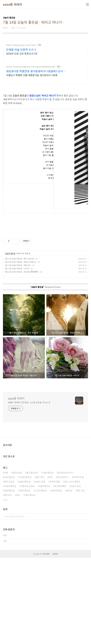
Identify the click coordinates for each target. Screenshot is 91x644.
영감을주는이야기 (66, 559)
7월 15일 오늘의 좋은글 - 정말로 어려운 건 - (21, 348)
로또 (18, 581)
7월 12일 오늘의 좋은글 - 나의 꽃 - (17, 355)
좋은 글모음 (9, 568)
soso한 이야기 (13, 4)
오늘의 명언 (76, 572)
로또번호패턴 (60, 572)
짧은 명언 (40, 563)
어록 (6, 559)
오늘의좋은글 (25, 568)
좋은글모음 (17, 559)
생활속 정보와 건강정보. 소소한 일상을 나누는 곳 (29, 489)
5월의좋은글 (25, 577)
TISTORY (46, 640)
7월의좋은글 (48, 559)
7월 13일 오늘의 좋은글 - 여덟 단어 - (18, 351)
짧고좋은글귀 (32, 559)
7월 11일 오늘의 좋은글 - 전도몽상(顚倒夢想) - (22, 358)
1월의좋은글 (30, 581)
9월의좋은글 (57, 577)
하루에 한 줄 (78, 563)
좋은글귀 (8, 581)
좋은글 (69, 577)
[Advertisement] (45, 61)
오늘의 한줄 (40, 568)
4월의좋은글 (45, 572)
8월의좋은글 (10, 577)
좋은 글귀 (81, 577)
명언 (51, 563)
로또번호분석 (63, 563)
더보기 (5, 586)
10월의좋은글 (10, 572)
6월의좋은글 (10, 563)
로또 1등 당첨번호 (72, 568)
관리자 (55, 640)
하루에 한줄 (55, 568)
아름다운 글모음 (28, 572)
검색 (85, 603)
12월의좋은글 (25, 563)
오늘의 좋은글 (10, 340)
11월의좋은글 (41, 577)
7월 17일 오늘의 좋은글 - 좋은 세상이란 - (20, 345)
